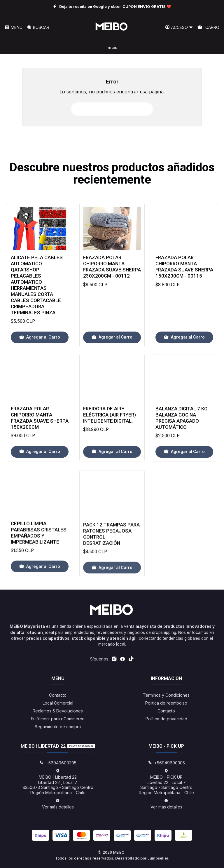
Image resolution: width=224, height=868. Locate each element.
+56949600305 (58, 763)
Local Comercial (58, 703)
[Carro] (208, 28)
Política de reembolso (166, 703)
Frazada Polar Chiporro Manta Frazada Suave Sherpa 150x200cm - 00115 (184, 294)
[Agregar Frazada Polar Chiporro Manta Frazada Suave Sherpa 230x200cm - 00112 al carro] (112, 357)
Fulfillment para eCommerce (58, 719)
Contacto (58, 695)
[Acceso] (179, 28)
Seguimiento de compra (58, 727)
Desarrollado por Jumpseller (142, 858)
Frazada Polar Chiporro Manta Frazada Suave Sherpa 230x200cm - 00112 (112, 287)
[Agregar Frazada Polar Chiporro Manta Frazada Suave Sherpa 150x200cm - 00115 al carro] (184, 365)
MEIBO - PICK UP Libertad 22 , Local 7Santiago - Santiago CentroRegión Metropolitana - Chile (166, 782)
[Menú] (14, 28)
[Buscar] (38, 28)
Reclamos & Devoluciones (58, 711)
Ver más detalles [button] (58, 804)
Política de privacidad (166, 719)
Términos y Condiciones (166, 695)
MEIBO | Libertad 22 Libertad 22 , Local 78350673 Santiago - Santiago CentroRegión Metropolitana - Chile (58, 782)
